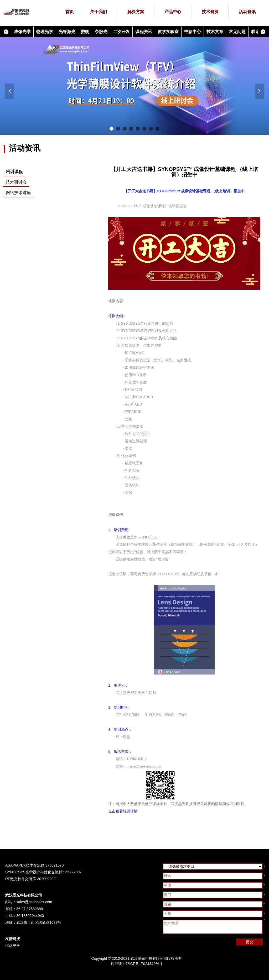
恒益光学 (13, 946)
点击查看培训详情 (123, 811)
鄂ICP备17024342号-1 (144, 964)
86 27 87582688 (30, 909)
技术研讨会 (16, 182)
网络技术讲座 (18, 193)
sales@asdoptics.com (34, 902)
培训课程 (14, 172)
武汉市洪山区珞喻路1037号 (39, 922)
